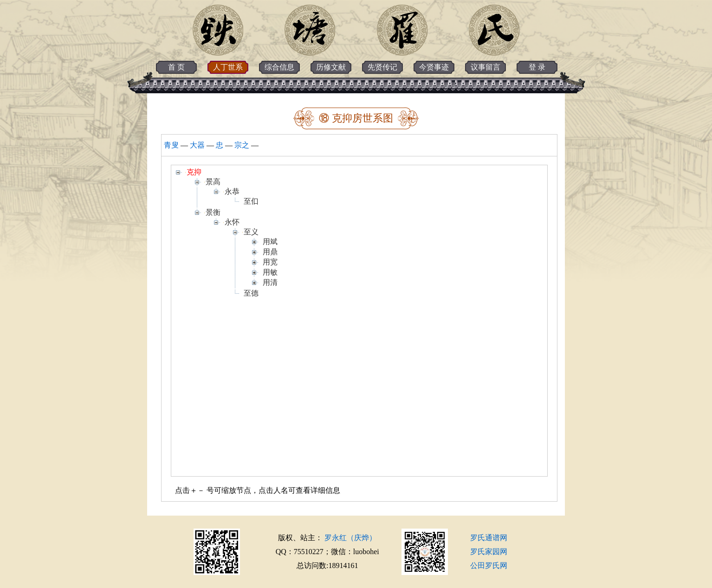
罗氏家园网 (489, 552)
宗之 (242, 145)
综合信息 (279, 67)
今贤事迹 (434, 67)
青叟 (171, 145)
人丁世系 (228, 67)
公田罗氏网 (489, 565)
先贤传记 (382, 67)
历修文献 (331, 67)
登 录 (537, 67)
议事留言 (485, 67)
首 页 (176, 67)
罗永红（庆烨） (350, 538)
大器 (197, 145)
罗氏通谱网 (489, 538)
